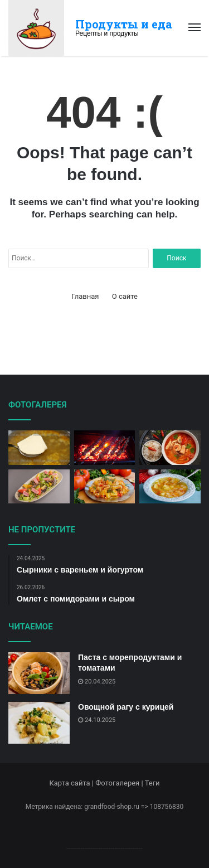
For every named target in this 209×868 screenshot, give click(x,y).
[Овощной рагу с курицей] (39, 723)
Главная (85, 296)
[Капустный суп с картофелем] (170, 487)
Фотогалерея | (120, 783)
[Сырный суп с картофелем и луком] (39, 448)
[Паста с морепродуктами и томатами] (39, 673)
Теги (152, 783)
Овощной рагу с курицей (126, 707)
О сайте (125, 296)
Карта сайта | (72, 783)
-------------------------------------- (104, 848)
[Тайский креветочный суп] (170, 448)
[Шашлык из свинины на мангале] (105, 448)
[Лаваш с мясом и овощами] (105, 487)
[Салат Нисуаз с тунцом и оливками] (39, 487)
